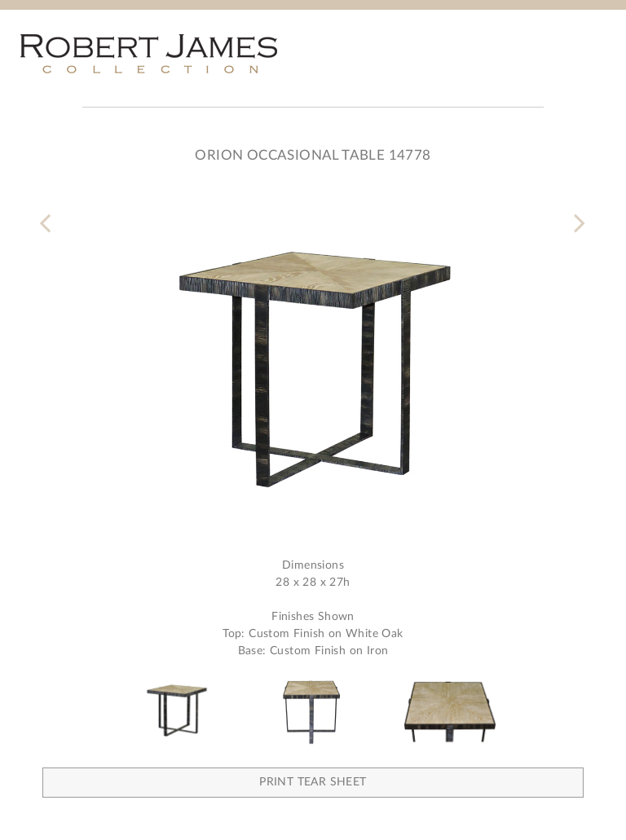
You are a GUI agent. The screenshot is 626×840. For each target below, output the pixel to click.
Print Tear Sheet (313, 782)
